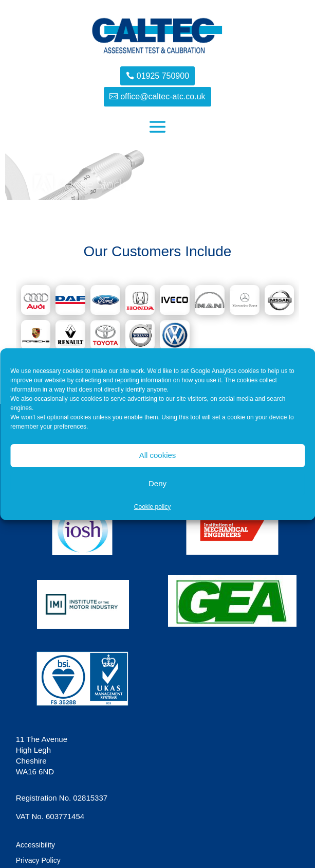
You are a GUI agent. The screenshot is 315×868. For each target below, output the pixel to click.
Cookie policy (152, 507)
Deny (157, 483)
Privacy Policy (38, 861)
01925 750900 (163, 76)
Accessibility (35, 845)
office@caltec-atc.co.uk (163, 96)
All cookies (158, 455)
